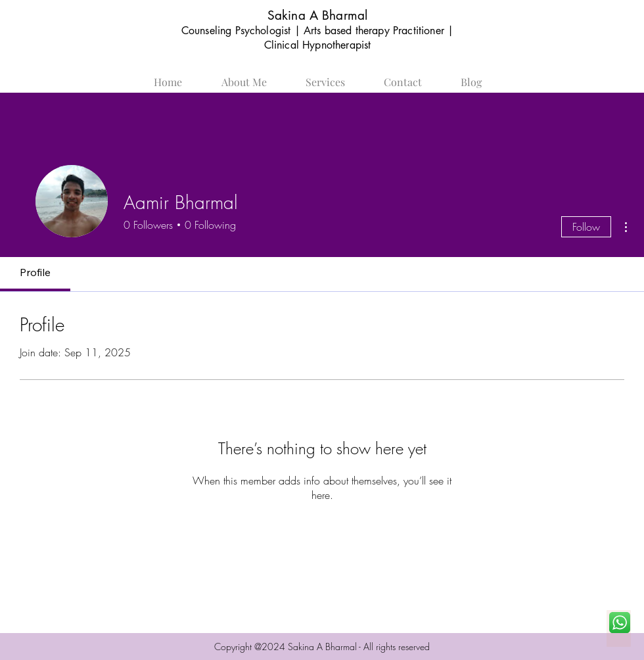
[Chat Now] (619, 628)
